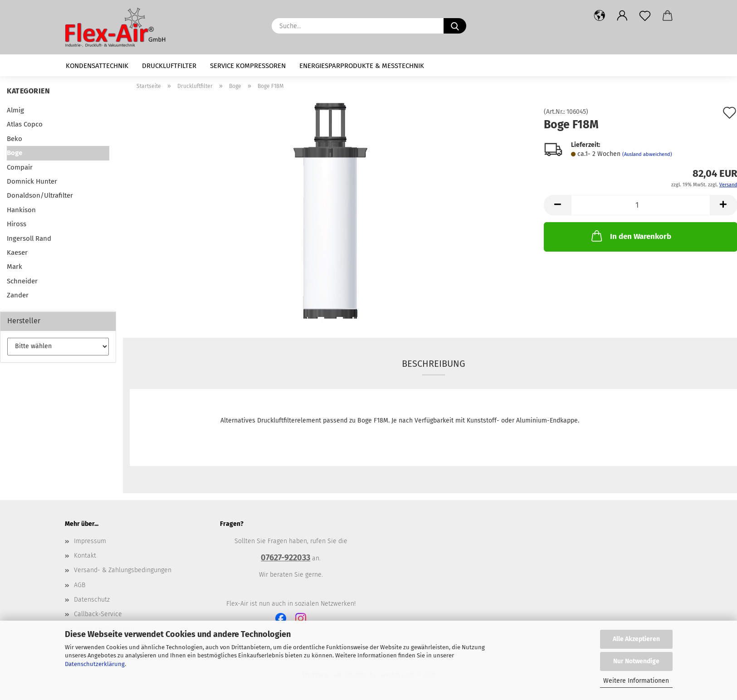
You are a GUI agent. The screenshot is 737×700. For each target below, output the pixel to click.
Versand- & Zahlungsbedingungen (123, 570)
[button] (600, 16)
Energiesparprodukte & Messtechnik (362, 66)
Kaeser (17, 253)
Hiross (17, 224)
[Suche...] (455, 26)
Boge (15, 153)
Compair (20, 167)
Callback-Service (98, 614)
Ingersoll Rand (29, 238)
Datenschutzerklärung (95, 664)
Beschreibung (434, 364)
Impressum (90, 541)
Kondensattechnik (97, 66)
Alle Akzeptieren (636, 639)
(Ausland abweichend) (647, 154)
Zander (18, 295)
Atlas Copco (25, 124)
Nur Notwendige (636, 661)
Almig (15, 110)
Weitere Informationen (636, 681)
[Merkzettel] (645, 16)
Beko (15, 139)
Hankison (21, 210)
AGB (80, 585)
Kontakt (85, 556)
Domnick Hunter (32, 181)
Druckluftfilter (169, 66)
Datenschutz (92, 600)
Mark (15, 267)
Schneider (22, 281)
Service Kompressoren (248, 66)
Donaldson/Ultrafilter (40, 195)
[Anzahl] (641, 205)
